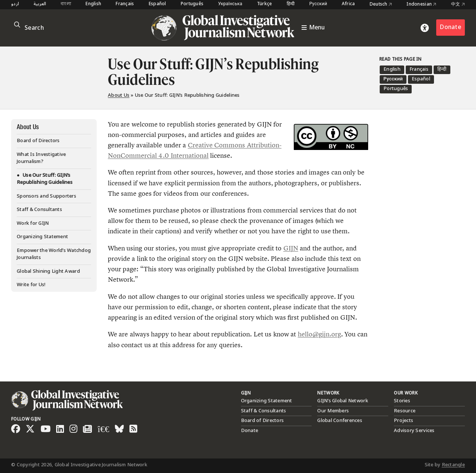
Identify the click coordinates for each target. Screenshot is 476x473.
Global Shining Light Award (48, 271)
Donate (451, 27)
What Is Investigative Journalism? (41, 158)
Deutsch (381, 4)
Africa (348, 4)
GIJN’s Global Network (342, 401)
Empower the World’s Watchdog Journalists (54, 254)
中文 (458, 4)
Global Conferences (340, 421)
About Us (119, 95)
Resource (405, 411)
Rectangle (453, 465)
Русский (318, 4)
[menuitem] (392, 70)
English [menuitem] (392, 69)
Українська (230, 4)
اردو (15, 4)
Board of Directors (38, 141)
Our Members (333, 411)
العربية (40, 4)
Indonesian (421, 4)
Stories (402, 401)
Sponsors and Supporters (46, 196)
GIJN (291, 248)
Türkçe (265, 4)
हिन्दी (291, 4)
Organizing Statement (42, 237)
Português (192, 4)
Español (157, 4)
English (93, 4)
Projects (403, 421)
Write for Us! (31, 285)
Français (125, 4)
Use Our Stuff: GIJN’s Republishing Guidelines (45, 179)
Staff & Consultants (39, 210)
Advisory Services (414, 431)
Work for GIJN (33, 223)
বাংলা (66, 4)
